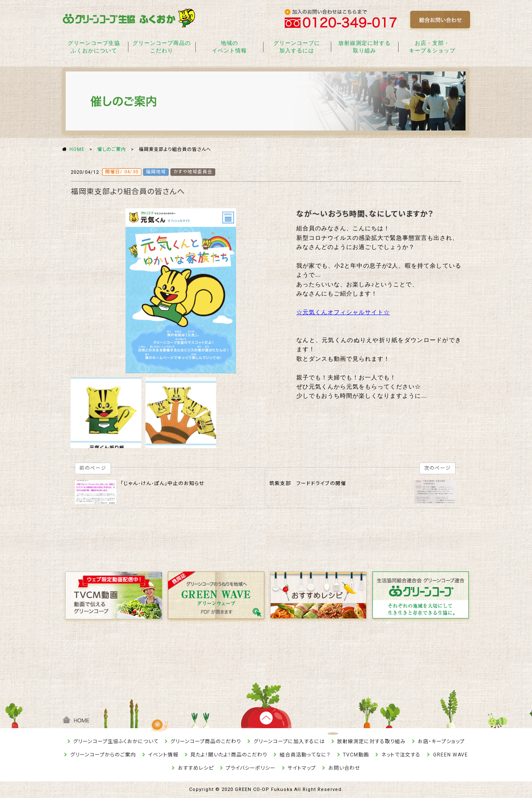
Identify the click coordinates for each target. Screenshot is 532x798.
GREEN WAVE (451, 755)
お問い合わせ (344, 768)
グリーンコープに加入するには (297, 47)
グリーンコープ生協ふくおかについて (94, 47)
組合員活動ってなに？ (305, 755)
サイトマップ (302, 768)
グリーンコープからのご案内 (103, 755)
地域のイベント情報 (229, 47)
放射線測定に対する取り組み (365, 47)
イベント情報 (163, 755)
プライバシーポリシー (251, 768)
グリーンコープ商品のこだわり (162, 47)
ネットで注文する (401, 755)
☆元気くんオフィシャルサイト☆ (343, 312)
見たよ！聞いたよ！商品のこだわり (229, 755)
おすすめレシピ (196, 768)
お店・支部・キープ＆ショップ (432, 47)
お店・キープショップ (441, 741)
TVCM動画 (356, 755)
